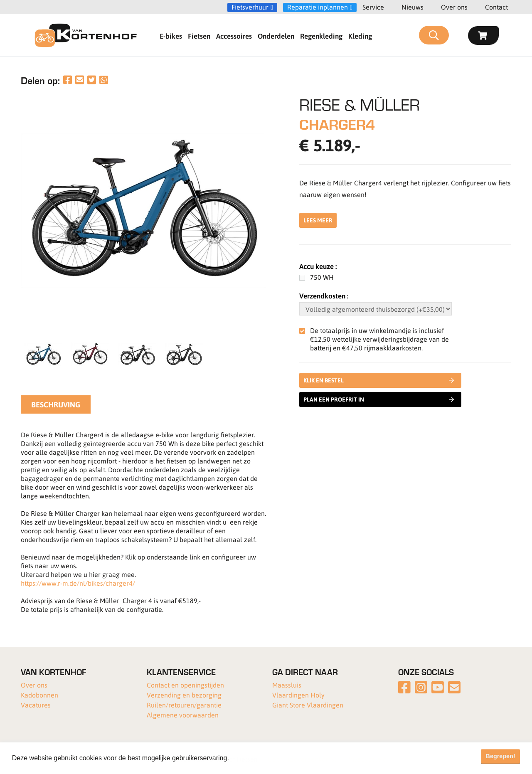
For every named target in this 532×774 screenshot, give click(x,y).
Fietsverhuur (250, 7)
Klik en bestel (380, 380)
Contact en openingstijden (185, 685)
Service (373, 7)
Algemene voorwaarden (183, 715)
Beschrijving (56, 404)
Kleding (360, 36)
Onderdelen (276, 36)
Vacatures (36, 705)
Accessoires (234, 36)
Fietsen (199, 36)
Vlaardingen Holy (298, 695)
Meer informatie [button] (255, 758)
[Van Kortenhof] (86, 35)
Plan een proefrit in (379, 399)
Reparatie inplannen (318, 7)
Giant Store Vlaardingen (308, 705)
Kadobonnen (39, 695)
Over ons (454, 7)
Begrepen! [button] (501, 756)
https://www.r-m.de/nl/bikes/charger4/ (78, 583)
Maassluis (287, 685)
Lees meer (318, 220)
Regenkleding (321, 36)
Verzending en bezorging (184, 695)
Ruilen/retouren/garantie (184, 705)
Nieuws (413, 7)
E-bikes (171, 36)
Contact (496, 7)
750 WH (322, 277)
